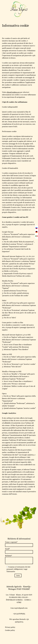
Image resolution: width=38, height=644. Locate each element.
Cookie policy (10, 630)
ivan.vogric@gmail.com (19, 608)
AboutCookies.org (13, 92)
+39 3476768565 (19, 614)
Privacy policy (10, 627)
